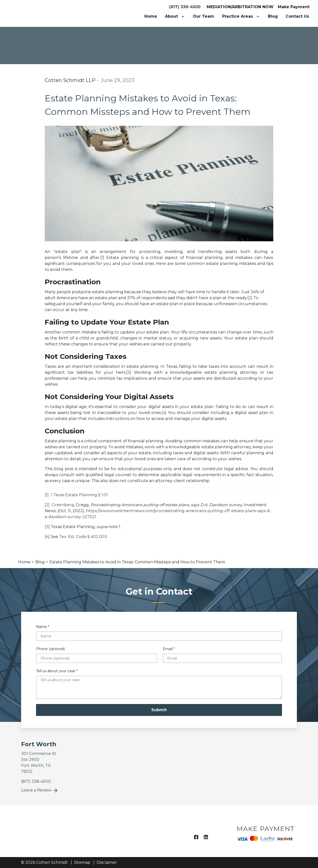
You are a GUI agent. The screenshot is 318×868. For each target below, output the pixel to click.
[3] (129, 372)
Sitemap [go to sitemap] (82, 862)
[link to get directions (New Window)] (53, 763)
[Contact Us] (297, 16)
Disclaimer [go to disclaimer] (107, 862)
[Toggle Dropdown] (184, 16)
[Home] (151, 16)
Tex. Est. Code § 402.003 (84, 537)
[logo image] (265, 831)
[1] (102, 258)
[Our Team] (203, 16)
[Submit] (159, 710)
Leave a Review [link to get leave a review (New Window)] (40, 790)
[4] (164, 413)
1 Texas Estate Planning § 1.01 (79, 495)
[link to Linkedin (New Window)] (206, 837)
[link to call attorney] (36, 781)
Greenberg (62, 505)
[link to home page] (40, 13)
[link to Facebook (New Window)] (196, 837)
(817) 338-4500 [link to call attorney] (185, 7)
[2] (250, 298)
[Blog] (273, 16)
